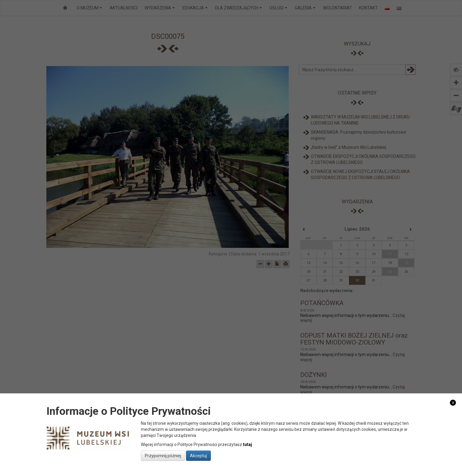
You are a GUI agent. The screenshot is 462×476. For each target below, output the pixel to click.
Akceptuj (198, 456)
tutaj (248, 444)
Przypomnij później (163, 456)
